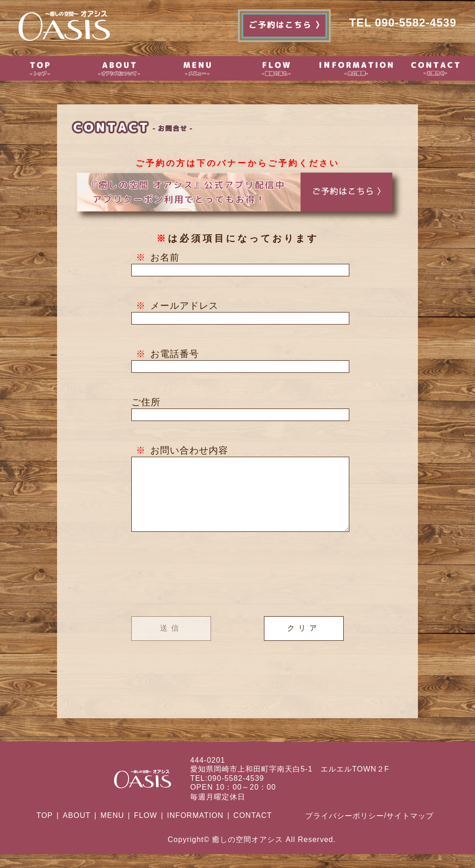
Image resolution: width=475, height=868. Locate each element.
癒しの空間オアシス (247, 853)
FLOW (146, 829)
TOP (45, 829)
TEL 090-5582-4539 (403, 22)
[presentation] (237, 589)
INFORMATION (195, 829)
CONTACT (253, 829)
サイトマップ (410, 830)
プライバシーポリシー (345, 830)
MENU (112, 829)
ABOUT (77, 829)
